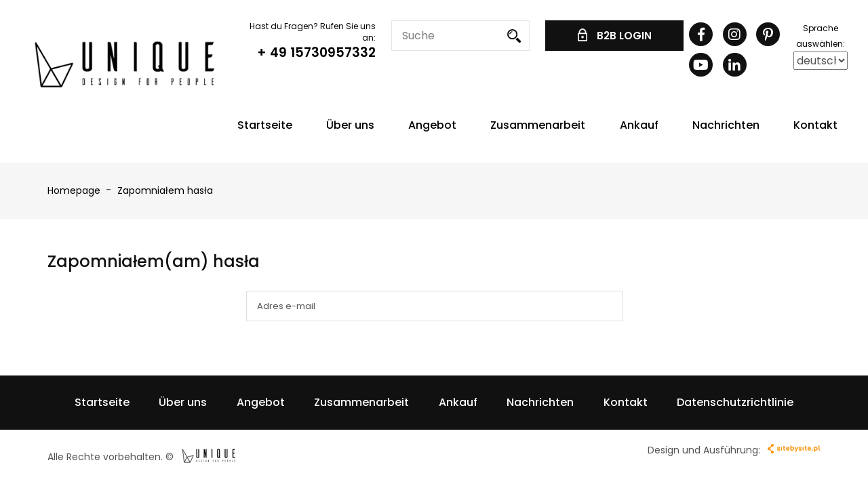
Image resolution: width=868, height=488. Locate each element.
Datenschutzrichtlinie (735, 402)
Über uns (350, 125)
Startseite (265, 125)
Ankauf (639, 125)
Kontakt (815, 125)
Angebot (432, 125)
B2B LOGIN (615, 36)
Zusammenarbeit (538, 125)
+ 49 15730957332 (316, 53)
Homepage (74, 190)
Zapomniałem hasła (165, 190)
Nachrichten (726, 125)
